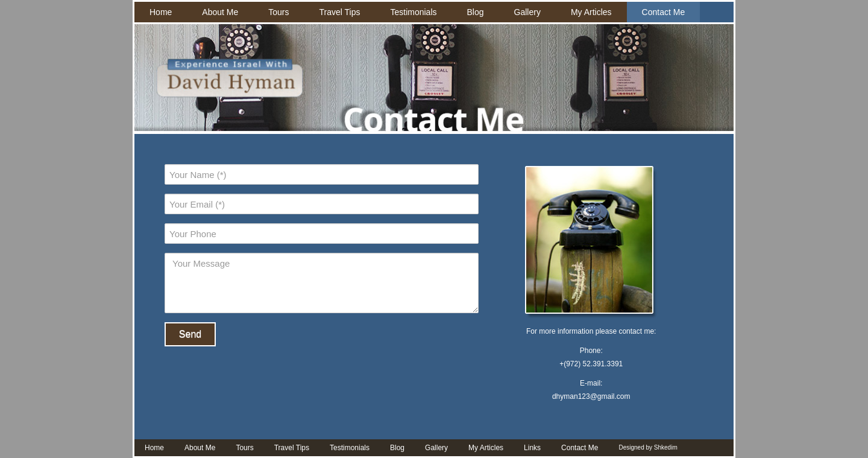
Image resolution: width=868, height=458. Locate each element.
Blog (476, 12)
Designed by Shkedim (648, 447)
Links (532, 448)
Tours (278, 12)
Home (161, 12)
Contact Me (664, 12)
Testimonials (413, 12)
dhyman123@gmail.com (591, 396)
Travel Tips (340, 12)
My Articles (591, 12)
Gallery (527, 12)
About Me (220, 12)
